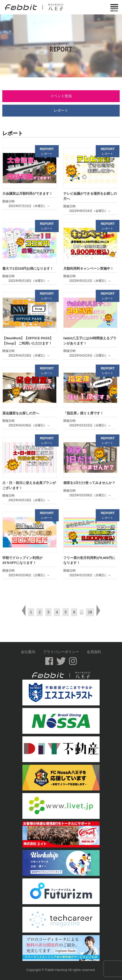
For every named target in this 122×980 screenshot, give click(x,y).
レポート (61, 110)
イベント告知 (61, 96)
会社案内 (28, 652)
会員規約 (94, 652)
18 (90, 612)
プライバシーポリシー (61, 652)
